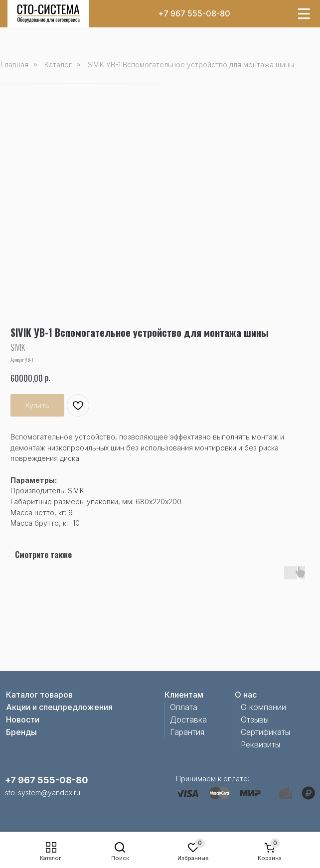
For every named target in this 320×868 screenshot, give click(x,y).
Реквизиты (260, 744)
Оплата (184, 707)
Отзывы (255, 720)
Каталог (51, 858)
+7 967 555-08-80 (194, 13)
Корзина (270, 858)
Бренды (21, 732)
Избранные (193, 858)
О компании (263, 707)
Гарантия (187, 732)
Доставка (188, 720)
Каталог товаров (39, 695)
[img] (48, 14)
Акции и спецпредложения (59, 707)
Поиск (120, 858)
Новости (23, 720)
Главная (14, 65)
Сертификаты (265, 732)
